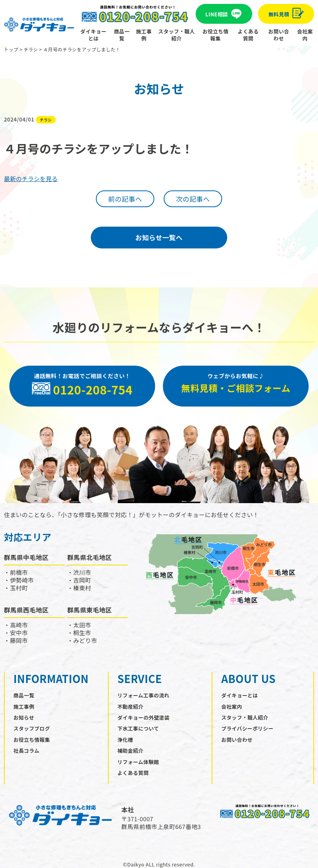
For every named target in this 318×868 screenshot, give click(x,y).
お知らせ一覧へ (159, 237)
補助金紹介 (130, 751)
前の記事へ (125, 199)
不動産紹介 (130, 707)
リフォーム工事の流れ (143, 695)
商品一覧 (122, 35)
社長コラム (27, 751)
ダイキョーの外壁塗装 (143, 717)
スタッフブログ (32, 728)
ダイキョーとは (93, 35)
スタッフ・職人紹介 (177, 35)
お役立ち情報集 (216, 35)
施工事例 (144, 35)
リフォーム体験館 (138, 762)
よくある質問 (248, 35)
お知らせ (24, 717)
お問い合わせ (279, 35)
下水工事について (138, 728)
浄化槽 (125, 740)
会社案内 (305, 35)
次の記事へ (193, 199)
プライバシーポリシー (247, 728)
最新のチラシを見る (31, 179)
